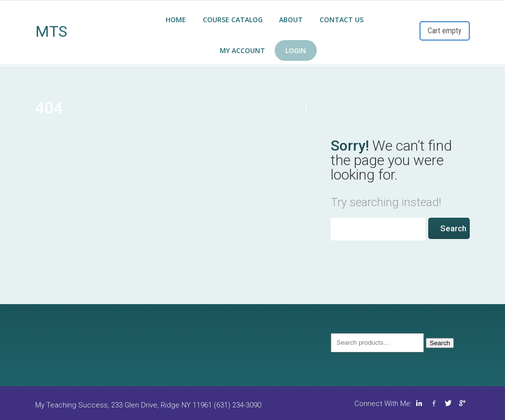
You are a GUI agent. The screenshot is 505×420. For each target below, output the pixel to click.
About (291, 20)
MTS (51, 31)
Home (176, 20)
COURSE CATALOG (233, 20)
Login (296, 50)
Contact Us (342, 20)
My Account (242, 50)
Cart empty (445, 31)
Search (440, 343)
